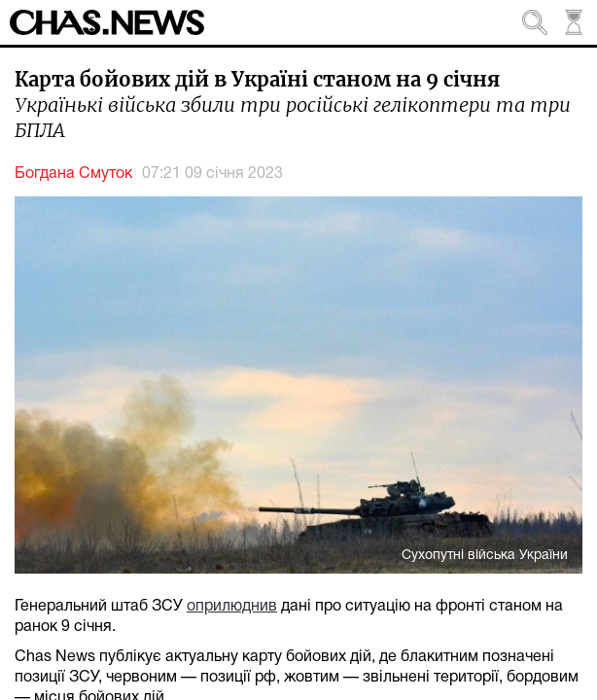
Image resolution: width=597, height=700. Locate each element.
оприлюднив (232, 607)
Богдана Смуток (73, 174)
